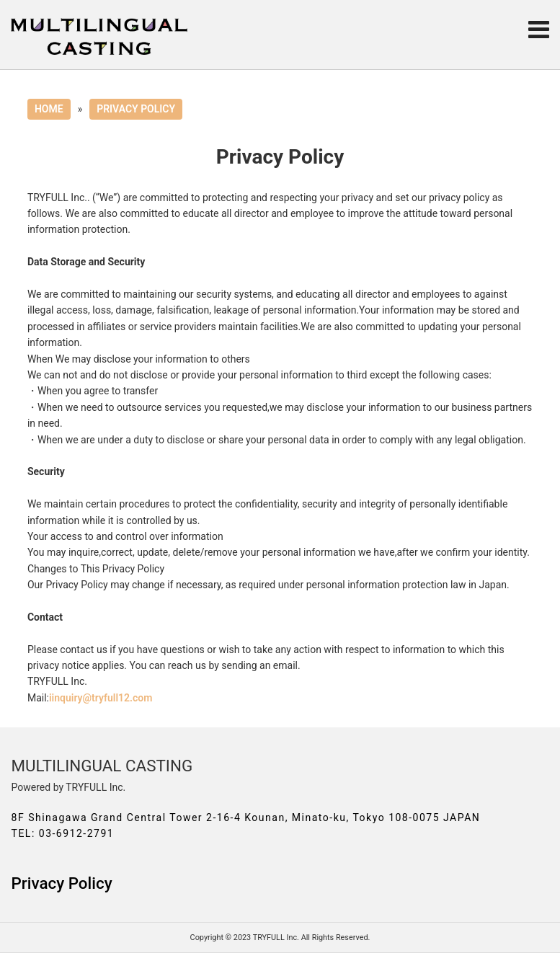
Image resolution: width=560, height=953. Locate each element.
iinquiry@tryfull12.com (101, 698)
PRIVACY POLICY (136, 109)
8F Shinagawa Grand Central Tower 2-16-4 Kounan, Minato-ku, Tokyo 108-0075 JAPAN (246, 817)
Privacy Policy (62, 883)
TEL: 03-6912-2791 (63, 833)
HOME (49, 109)
